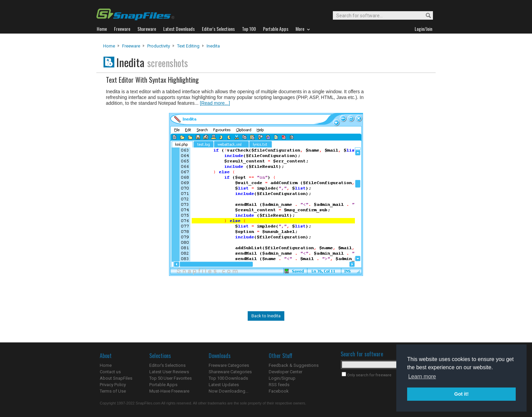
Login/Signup (282, 378)
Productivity (159, 46)
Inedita (213, 46)
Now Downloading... (229, 391)
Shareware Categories (230, 372)
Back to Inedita (266, 316)
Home (109, 46)
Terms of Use (113, 391)
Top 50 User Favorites (170, 378)
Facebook (279, 391)
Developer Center (286, 372)
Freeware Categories (229, 365)
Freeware (131, 46)
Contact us (110, 372)
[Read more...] (215, 103)
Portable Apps (163, 385)
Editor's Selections (167, 365)
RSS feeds (279, 385)
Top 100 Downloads (228, 378)
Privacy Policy (113, 385)
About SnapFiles (116, 378)
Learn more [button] (422, 376)
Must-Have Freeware (169, 391)
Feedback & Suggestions (294, 365)
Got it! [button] (461, 394)
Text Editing (188, 46)
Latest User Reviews (169, 372)
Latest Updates (224, 385)
